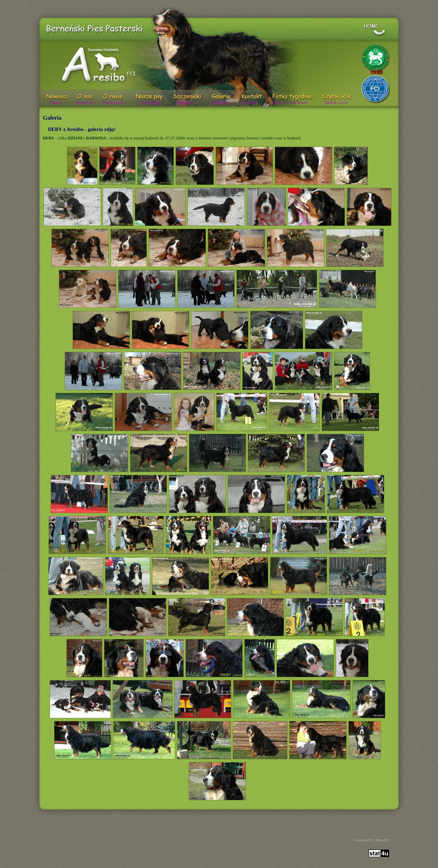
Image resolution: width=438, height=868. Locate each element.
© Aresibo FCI (363, 840)
